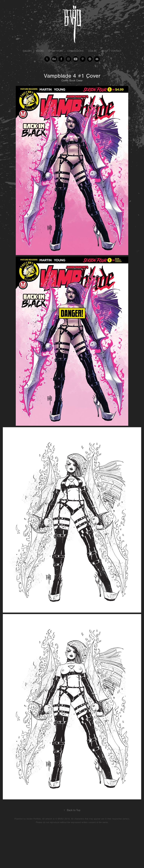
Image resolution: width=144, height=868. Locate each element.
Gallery (27, 51)
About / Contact (111, 51)
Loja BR (92, 51)
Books (40, 51)
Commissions (75, 51)
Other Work (56, 51)
